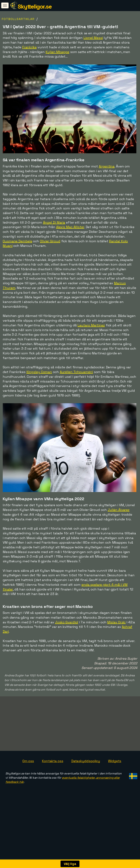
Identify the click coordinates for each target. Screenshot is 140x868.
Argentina (107, 166)
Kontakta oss (53, 769)
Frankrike (29, 47)
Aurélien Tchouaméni (76, 372)
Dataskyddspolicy (86, 769)
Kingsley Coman (39, 372)
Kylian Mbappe (57, 52)
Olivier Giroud (50, 241)
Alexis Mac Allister (70, 227)
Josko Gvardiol (67, 622)
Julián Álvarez (119, 510)
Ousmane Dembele (17, 241)
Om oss (28, 769)
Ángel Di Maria (54, 222)
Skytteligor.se (35, 7)
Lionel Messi (93, 38)
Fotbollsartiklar (18, 19)
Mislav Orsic (116, 622)
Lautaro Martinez (91, 325)
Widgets (115, 769)
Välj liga (70, 864)
